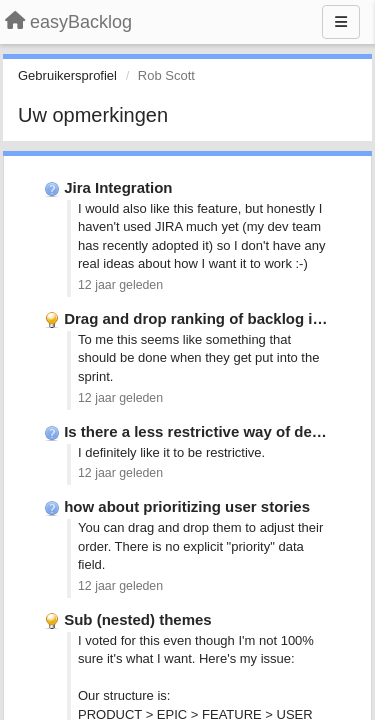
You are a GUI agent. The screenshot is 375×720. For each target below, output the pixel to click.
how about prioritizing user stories (187, 506)
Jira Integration (118, 187)
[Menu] (341, 22)
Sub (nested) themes (138, 619)
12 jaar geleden (120, 285)
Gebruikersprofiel (67, 75)
